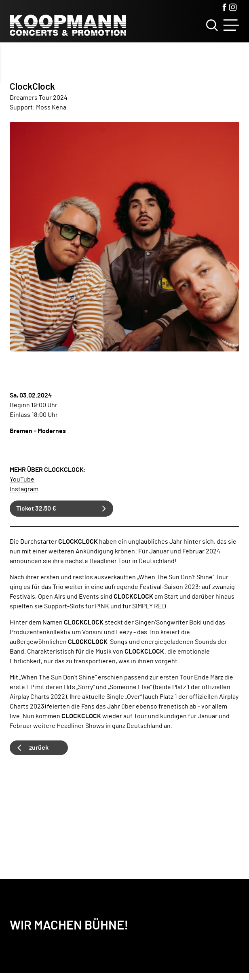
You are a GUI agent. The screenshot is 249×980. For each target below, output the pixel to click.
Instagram (24, 489)
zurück (39, 748)
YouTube (22, 479)
